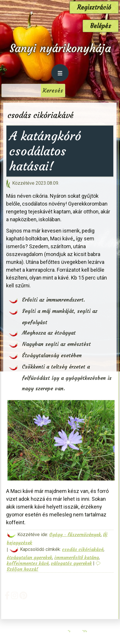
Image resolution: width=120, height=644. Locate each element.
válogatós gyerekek (71, 563)
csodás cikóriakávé (83, 549)
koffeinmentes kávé (28, 563)
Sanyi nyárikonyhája (60, 48)
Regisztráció (94, 7)
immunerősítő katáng (77, 557)
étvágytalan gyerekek (29, 557)
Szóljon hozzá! (22, 569)
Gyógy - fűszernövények (75, 534)
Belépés (101, 26)
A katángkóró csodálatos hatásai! (45, 151)
